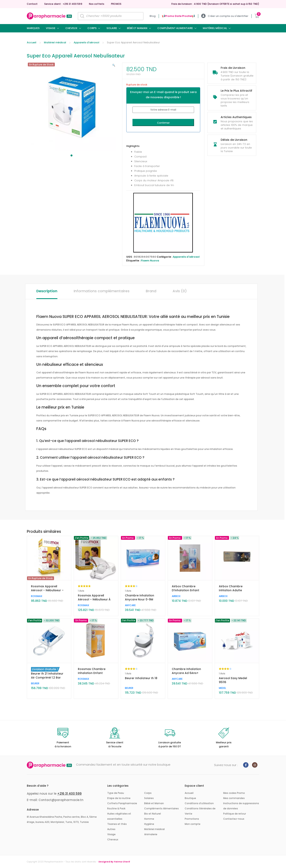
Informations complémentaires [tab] (102, 291)
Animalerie (151, 834)
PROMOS (116, 4)
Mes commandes (234, 798)
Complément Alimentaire (175, 28)
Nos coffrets (97, 4)
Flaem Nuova (150, 261)
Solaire (112, 28)
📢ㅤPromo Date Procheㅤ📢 (178, 16)
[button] (114, 65)
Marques (33, 28)
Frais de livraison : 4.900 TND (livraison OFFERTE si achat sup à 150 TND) (215, 4)
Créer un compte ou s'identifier (225, 16)
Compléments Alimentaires (161, 808)
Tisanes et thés (117, 824)
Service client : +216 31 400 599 (63, 4)
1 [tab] (71, 155)
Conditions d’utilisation (199, 803)
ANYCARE (130, 605)
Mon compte (193, 824)
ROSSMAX (37, 596)
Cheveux (71, 28)
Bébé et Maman (137, 28)
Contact (32, 4)
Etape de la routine (119, 798)
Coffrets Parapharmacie (122, 803)
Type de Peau (116, 793)
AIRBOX (176, 596)
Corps (92, 28)
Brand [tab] (151, 291)
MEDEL (222, 688)
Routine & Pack (116, 808)
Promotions (192, 819)
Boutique (190, 798)
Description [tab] (47, 291)
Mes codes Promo (234, 793)
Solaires (149, 798)
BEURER (35, 683)
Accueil (32, 42)
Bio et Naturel (153, 814)
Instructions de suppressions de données (241, 806)
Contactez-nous (234, 819)
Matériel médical (215, 28)
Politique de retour (235, 814)
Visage (51, 28)
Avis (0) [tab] (180, 291)
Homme (149, 819)
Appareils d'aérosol (86, 42)
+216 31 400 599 (69, 794)
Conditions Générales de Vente (200, 811)
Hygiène (149, 824)
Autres (111, 829)
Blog (153, 16)
